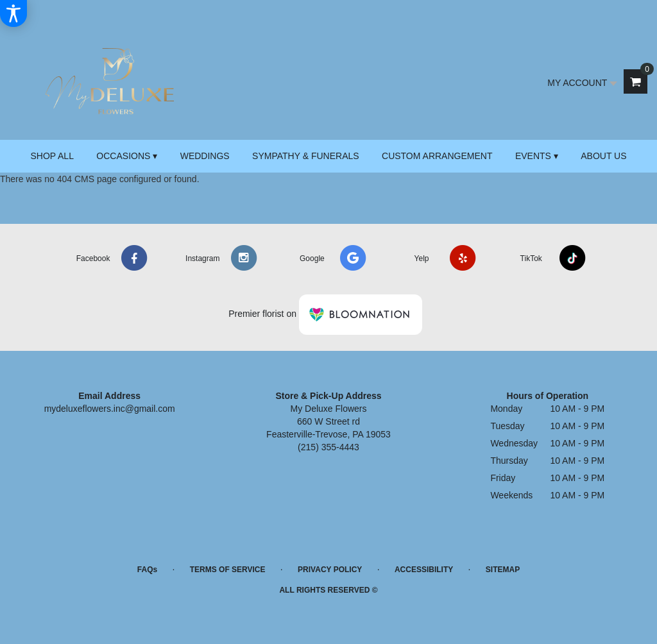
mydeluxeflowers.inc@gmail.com (110, 409)
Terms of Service (228, 570)
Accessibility (424, 570)
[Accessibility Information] (13, 13)
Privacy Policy (330, 570)
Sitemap (503, 570)
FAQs (147, 570)
